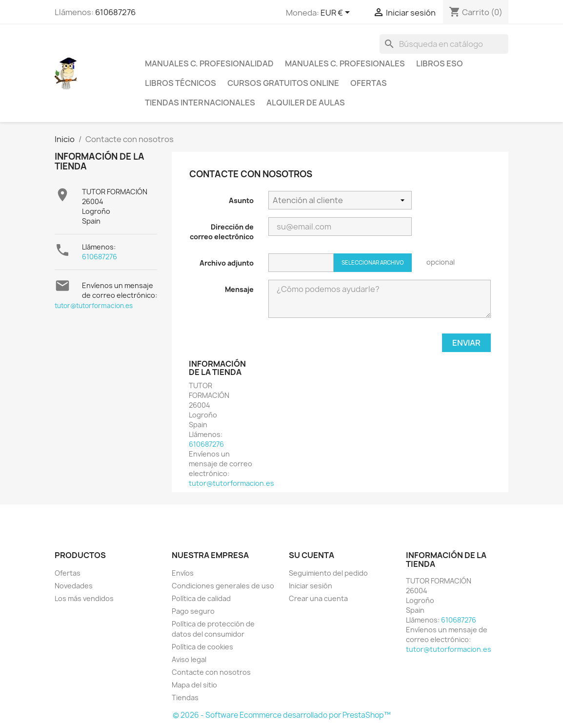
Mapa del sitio (194, 685)
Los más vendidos (84, 598)
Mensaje (239, 289)
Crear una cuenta (318, 598)
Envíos (183, 573)
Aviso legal (189, 659)
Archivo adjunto (227, 263)
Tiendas (185, 697)
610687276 (115, 12)
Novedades (74, 586)
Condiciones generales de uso (223, 586)
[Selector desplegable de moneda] (337, 13)
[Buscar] (444, 44)
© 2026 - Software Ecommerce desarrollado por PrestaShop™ (282, 715)
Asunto (241, 200)
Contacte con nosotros (211, 672)
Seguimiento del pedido (328, 573)
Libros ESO (440, 63)
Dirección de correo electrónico (222, 232)
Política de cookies (202, 647)
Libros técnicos (181, 83)
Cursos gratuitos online (283, 83)
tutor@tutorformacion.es (94, 306)
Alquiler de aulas (306, 103)
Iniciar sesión (311, 586)
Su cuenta (312, 555)
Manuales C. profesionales (345, 63)
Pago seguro (193, 611)
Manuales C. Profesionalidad (209, 63)
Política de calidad (201, 598)
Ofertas (369, 83)
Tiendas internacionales (200, 103)
